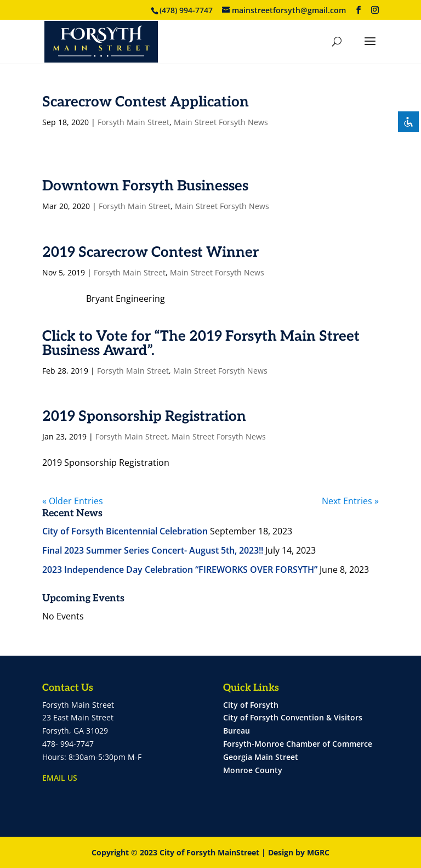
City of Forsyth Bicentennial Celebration (125, 531)
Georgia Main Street (261, 757)
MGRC (318, 852)
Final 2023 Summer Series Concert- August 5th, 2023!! (153, 550)
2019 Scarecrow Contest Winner (150, 252)
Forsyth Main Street (133, 122)
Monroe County (253, 770)
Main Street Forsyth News (221, 122)
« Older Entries (73, 501)
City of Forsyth (251, 705)
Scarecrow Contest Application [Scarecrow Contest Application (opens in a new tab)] (146, 102)
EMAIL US (60, 778)
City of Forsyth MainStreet (209, 852)
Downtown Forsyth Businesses (145, 186)
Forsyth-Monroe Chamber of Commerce (298, 744)
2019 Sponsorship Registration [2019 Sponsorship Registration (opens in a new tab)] (144, 416)
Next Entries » (350, 501)
